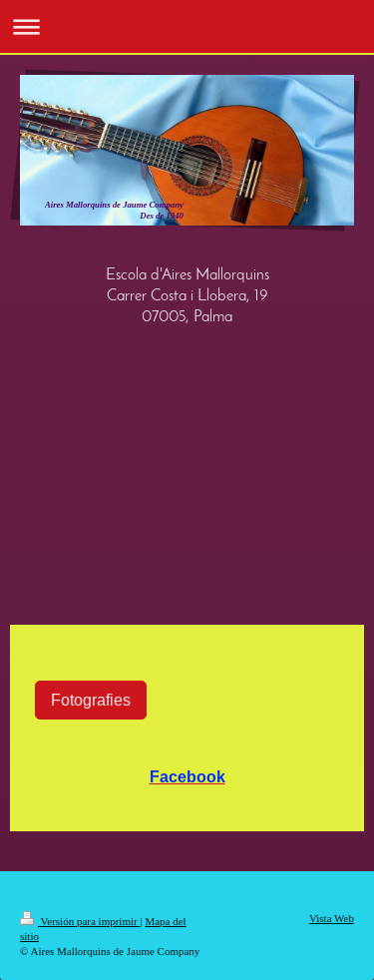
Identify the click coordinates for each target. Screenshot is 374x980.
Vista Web (332, 918)
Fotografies (91, 700)
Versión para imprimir (80, 921)
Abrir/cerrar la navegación (187, 26)
